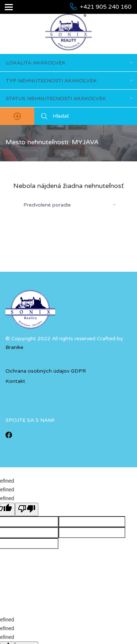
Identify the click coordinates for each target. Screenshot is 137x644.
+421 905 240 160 (106, 7)
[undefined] (27, 509)
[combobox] (68, 63)
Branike (14, 347)
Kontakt (15, 381)
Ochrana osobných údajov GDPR (46, 371)
